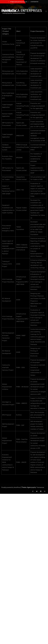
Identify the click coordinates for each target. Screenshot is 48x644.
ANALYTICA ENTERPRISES (22, 11)
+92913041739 (33, 2)
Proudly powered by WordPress (11, 487)
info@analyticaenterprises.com (18, 2)
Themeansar (40, 487)
